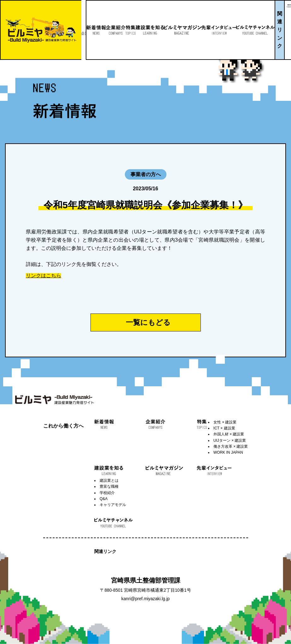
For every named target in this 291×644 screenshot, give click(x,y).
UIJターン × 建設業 (230, 440)
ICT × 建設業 (224, 428)
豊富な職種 (109, 486)
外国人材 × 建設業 (229, 434)
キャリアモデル (113, 505)
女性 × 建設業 (225, 422)
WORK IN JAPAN (228, 452)
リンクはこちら (44, 276)
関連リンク (276, 30)
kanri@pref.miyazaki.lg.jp (145, 599)
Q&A (104, 499)
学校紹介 (107, 493)
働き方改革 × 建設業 (231, 446)
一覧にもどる (148, 322)
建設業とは (109, 480)
